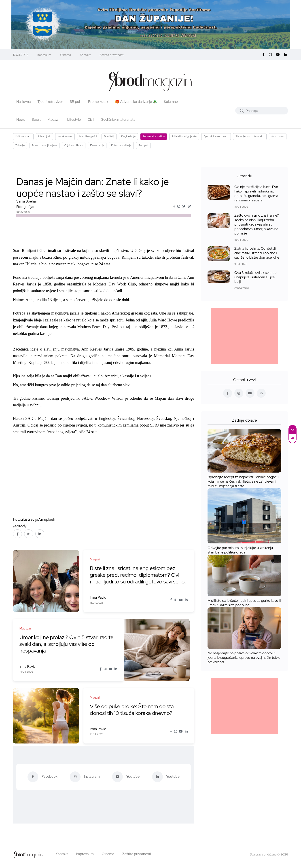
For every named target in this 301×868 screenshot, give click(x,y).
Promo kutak (98, 102)
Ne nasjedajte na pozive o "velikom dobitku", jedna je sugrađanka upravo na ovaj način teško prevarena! (244, 658)
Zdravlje (20, 145)
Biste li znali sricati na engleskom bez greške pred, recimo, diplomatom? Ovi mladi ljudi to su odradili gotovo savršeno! (138, 575)
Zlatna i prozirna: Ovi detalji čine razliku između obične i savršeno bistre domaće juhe (257, 253)
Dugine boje (128, 136)
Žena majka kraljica (154, 136)
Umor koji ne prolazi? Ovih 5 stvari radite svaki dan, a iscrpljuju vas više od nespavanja (67, 644)
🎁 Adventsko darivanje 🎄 (136, 102)
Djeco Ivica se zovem (216, 136)
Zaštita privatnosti (112, 55)
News (21, 119)
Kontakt (85, 55)
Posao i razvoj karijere (45, 145)
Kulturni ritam (23, 136)
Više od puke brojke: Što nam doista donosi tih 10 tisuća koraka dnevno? (132, 710)
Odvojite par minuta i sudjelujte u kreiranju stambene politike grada (240, 550)
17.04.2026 (21, 55)
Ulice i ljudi (44, 136)
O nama (66, 55)
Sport (36, 119)
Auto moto (278, 136)
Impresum (44, 55)
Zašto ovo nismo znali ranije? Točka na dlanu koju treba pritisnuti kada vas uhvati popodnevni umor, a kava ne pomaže (257, 224)
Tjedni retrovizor (50, 102)
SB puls (76, 102)
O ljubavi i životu (74, 145)
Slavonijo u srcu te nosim (250, 136)
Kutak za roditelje (121, 145)
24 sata (104, 264)
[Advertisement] (244, 336)
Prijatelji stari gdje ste (184, 136)
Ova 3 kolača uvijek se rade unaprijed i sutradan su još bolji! (255, 277)
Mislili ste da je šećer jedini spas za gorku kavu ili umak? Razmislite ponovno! (244, 603)
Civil (91, 119)
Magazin (54, 119)
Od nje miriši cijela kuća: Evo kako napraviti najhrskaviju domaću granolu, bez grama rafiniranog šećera (256, 193)
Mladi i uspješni (88, 136)
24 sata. (92, 432)
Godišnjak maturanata (118, 119)
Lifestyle (74, 119)
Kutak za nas (65, 136)
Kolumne (171, 102)
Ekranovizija (97, 145)
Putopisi (143, 145)
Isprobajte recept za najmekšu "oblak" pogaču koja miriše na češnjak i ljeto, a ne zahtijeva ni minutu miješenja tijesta (243, 481)
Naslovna (24, 102)
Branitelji (109, 136)
